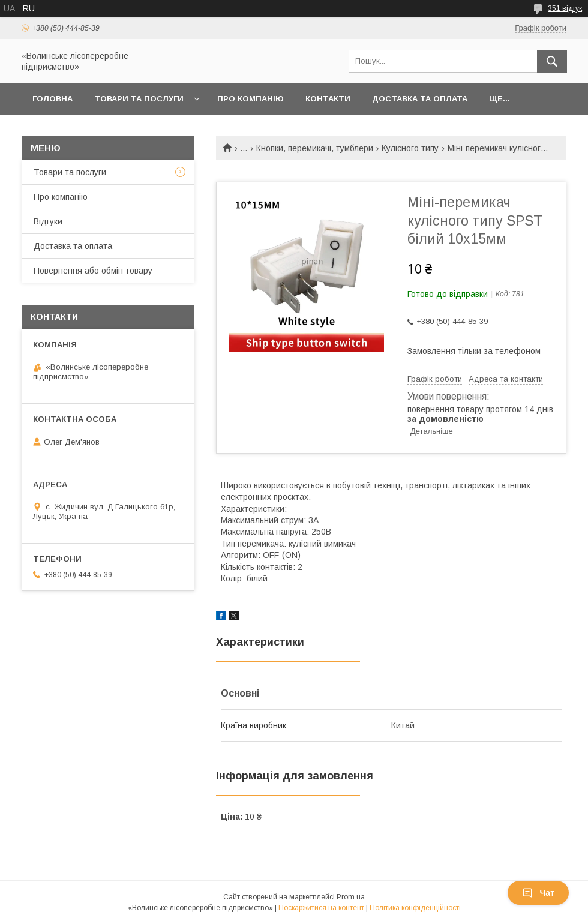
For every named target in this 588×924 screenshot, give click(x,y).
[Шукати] (552, 61)
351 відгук (565, 8)
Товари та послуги (139, 99)
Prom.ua (351, 897)
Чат (538, 893)
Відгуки (48, 221)
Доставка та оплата (420, 99)
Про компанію (250, 99)
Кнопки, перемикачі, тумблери (315, 148)
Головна (52, 99)
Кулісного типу (410, 148)
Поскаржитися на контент (321, 908)
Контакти (328, 99)
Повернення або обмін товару (93, 271)
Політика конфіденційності (415, 908)
